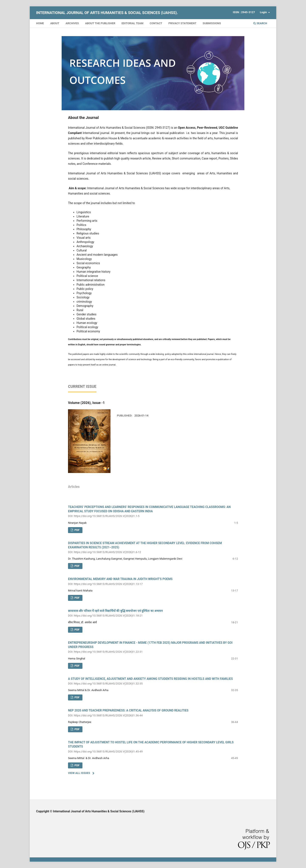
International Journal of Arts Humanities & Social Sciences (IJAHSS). (107, 13)
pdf (77, 530)
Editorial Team (132, 23)
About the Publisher (100, 23)
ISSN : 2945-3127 (244, 12)
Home (40, 23)
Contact (156, 23)
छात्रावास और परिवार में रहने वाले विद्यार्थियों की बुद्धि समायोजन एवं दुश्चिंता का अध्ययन (153, 613)
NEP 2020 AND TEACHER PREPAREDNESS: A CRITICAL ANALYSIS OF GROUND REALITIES (153, 713)
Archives (72, 23)
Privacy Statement (183, 23)
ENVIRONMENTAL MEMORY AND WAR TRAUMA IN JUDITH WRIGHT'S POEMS (153, 582)
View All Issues (79, 773)
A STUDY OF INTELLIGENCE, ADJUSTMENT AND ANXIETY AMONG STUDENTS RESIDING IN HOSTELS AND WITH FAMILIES (153, 681)
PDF (77, 566)
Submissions (212, 23)
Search (260, 23)
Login (264, 12)
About (55, 23)
